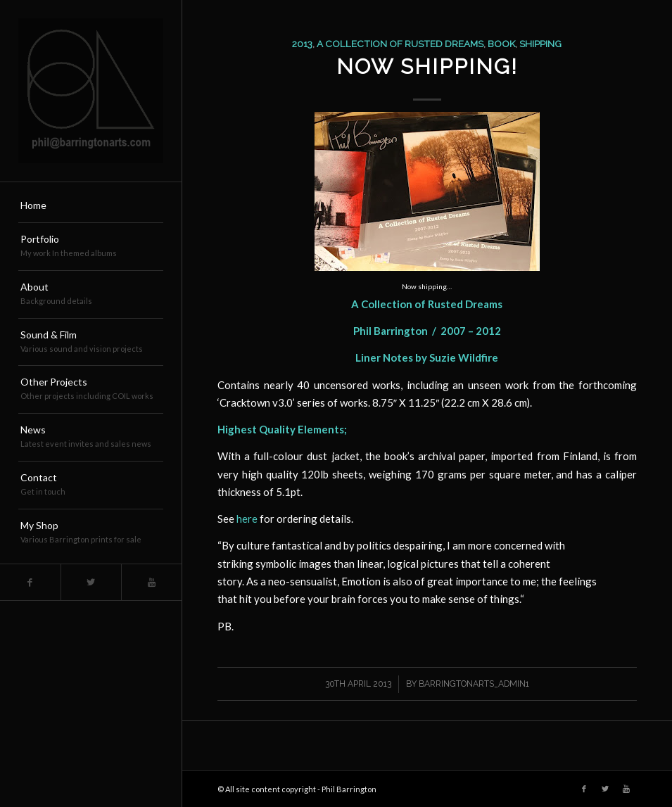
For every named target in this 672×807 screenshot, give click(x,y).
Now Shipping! (427, 66)
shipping (540, 44)
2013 (302, 44)
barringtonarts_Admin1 (474, 684)
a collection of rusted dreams (400, 44)
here (247, 519)
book (501, 44)
